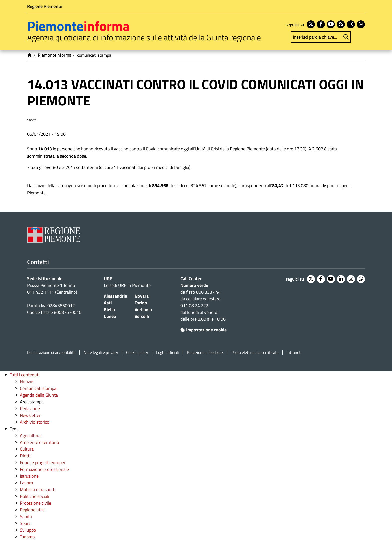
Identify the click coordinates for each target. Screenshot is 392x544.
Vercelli (142, 316)
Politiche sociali (35, 496)
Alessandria (116, 296)
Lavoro (27, 483)
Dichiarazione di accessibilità (51, 352)
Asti (108, 303)
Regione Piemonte (45, 6)
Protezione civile (36, 503)
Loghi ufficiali (168, 352)
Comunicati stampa (38, 388)
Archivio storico (35, 422)
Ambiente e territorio (40, 442)
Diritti (25, 456)
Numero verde (194, 285)
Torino (141, 303)
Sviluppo (28, 530)
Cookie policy (137, 352)
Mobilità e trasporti (38, 489)
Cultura (27, 449)
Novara (142, 296)
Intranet (294, 352)
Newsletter (30, 415)
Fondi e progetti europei (42, 462)
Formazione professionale (44, 469)
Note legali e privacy (101, 352)
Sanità (26, 516)
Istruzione (29, 476)
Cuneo (110, 316)
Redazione (30, 408)
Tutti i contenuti (25, 375)
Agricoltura (30, 435)
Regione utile (32, 510)
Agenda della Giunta (39, 395)
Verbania (143, 309)
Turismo (27, 537)
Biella (109, 309)
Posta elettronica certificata (255, 352)
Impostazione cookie (204, 330)
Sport (25, 523)
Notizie (27, 381)
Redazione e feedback (205, 352)
